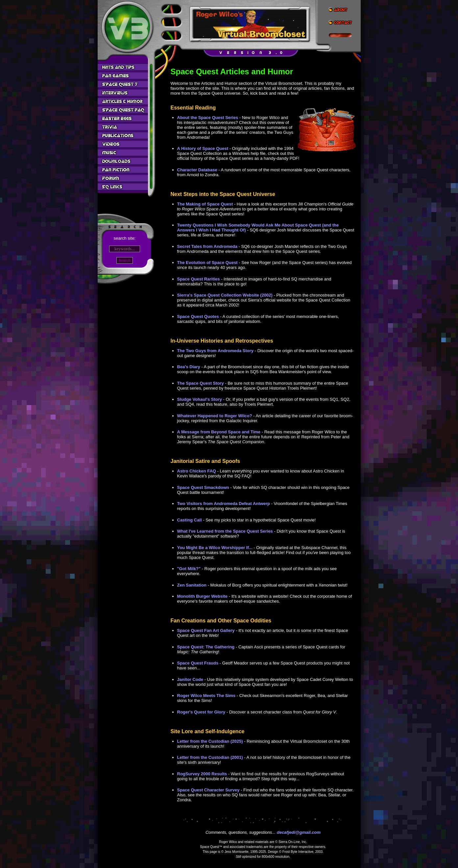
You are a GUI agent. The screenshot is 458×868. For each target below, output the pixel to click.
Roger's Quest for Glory (201, 712)
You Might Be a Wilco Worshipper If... (215, 548)
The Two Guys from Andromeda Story (216, 351)
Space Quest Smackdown (203, 487)
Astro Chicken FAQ (197, 471)
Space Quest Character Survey (208, 790)
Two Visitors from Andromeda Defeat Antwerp (224, 504)
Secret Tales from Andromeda (207, 246)
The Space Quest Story (201, 383)
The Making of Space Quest (205, 204)
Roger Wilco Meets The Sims (206, 696)
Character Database (197, 170)
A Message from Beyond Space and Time (219, 432)
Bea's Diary (189, 367)
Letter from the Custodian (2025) (210, 741)
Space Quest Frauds (198, 663)
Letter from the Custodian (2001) (210, 757)
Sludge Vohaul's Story (200, 399)
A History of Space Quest (203, 148)
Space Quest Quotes (198, 316)
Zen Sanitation (192, 585)
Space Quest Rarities (199, 279)
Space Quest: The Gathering (206, 647)
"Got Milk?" (189, 569)
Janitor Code (190, 679)
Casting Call (190, 520)
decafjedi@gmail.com (299, 832)
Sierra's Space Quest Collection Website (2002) (225, 295)
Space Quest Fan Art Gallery (206, 630)
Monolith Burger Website (203, 596)
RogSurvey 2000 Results (202, 774)
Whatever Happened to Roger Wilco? (215, 416)
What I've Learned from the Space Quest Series (225, 531)
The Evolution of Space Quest (207, 263)
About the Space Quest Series (208, 118)
